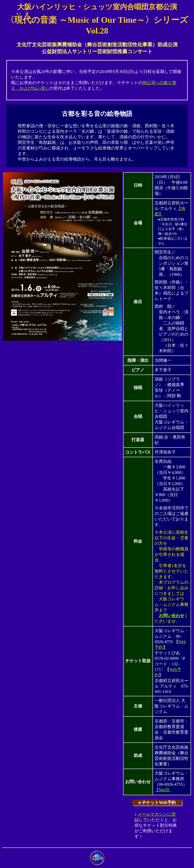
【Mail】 (163, 790)
